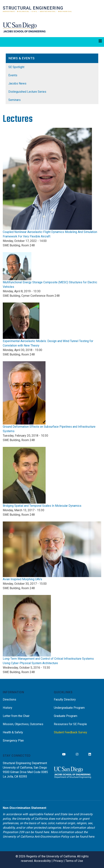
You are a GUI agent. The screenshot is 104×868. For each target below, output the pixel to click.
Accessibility (42, 861)
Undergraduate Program (69, 708)
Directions (9, 699)
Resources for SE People (70, 724)
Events (13, 75)
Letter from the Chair (16, 716)
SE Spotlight (16, 67)
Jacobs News (17, 83)
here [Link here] (46, 832)
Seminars (14, 100)
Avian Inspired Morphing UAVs (22, 579)
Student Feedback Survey (70, 732)
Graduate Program (66, 716)
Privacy (58, 861)
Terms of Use (74, 861)
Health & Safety (13, 732)
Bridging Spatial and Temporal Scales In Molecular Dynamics (42, 506)
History (8, 708)
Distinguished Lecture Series (27, 92)
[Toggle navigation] (52, 42)
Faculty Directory (65, 699)
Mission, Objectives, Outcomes (23, 724)
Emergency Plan (13, 741)
